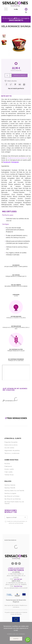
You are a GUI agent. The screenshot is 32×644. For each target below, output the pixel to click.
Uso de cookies (9, 448)
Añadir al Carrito (20, 75)
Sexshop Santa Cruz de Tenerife (14, 491)
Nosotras (7, 464)
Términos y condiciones (12, 453)
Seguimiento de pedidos (12, 451)
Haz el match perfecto (16, 88)
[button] (11, 81)
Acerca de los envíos (11, 445)
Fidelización (8, 466)
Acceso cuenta (9, 469)
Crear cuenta (8, 472)
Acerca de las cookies (16, 634)
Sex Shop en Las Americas (13, 499)
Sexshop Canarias (10, 485)
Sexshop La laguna (10, 493)
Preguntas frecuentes (11, 442)
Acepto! (16, 639)
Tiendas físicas (9, 475)
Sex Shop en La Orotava (12, 496)
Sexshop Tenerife (10, 488)
